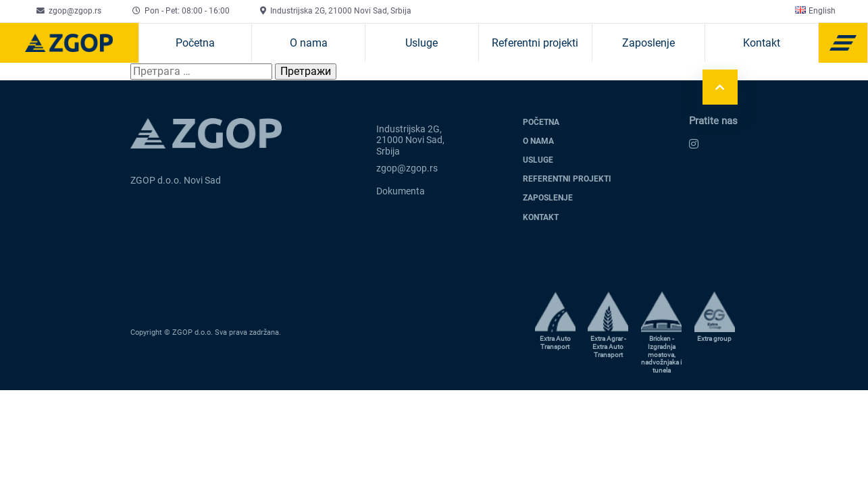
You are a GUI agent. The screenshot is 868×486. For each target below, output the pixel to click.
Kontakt (762, 43)
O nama (309, 43)
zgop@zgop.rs (75, 11)
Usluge (422, 43)
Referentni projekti (535, 43)
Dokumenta (401, 191)
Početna (195, 43)
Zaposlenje (648, 43)
